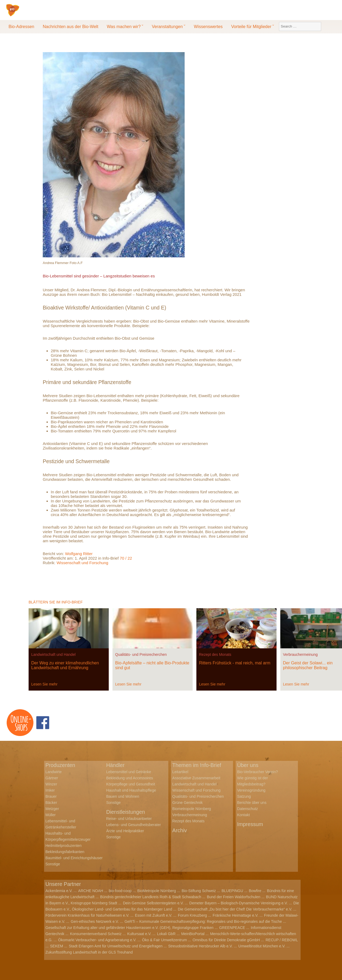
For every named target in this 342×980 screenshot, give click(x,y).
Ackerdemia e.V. (59, 891)
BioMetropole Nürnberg (157, 891)
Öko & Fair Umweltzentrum (165, 940)
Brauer (51, 796)
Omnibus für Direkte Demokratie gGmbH (226, 940)
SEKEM (57, 946)
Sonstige (53, 864)
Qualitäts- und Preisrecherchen (141, 654)
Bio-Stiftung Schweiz (199, 891)
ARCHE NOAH (91, 891)
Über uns (248, 765)
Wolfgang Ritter (79, 554)
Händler (115, 765)
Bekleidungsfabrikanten (65, 852)
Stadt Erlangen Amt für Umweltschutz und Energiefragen (116, 946)
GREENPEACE (232, 928)
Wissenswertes (208, 27)
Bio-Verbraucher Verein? (257, 772)
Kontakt (243, 815)
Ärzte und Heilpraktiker (125, 831)
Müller (50, 815)
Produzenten (61, 765)
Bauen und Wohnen (123, 796)
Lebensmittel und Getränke (129, 772)
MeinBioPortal (193, 934)
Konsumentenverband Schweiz (96, 934)
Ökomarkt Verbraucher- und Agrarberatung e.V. (97, 940)
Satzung (244, 796)
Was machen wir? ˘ (125, 27)
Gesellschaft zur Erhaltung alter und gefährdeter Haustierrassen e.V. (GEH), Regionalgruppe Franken (129, 928)
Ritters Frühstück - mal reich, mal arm (235, 663)
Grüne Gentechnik (188, 803)
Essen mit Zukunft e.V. (154, 915)
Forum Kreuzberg (193, 915)
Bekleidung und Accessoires (129, 778)
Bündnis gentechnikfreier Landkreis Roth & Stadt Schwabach (151, 897)
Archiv (180, 830)
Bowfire (255, 891)
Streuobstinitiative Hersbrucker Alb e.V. (200, 946)
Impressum (250, 824)
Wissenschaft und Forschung (82, 563)
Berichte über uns (252, 803)
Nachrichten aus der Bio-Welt (71, 27)
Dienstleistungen (126, 812)
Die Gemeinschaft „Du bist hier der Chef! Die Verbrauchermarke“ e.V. (235, 909)
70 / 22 (126, 558)
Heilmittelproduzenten (63, 846)
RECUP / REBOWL (282, 940)
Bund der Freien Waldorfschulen (234, 897)
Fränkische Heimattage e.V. (236, 915)
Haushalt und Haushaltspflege (131, 790)
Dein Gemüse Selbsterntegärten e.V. (153, 903)
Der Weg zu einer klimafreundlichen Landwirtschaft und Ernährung (65, 665)
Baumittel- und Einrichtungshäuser (74, 858)
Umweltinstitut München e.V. (262, 946)
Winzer (51, 784)
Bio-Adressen (21, 27)
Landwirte (54, 772)
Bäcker (51, 803)
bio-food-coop (120, 891)
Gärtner (52, 778)
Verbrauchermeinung (300, 654)
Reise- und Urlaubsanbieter (129, 819)
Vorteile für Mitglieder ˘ (252, 27)
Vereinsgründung (251, 790)
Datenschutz (247, 809)
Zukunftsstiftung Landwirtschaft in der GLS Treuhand (89, 952)
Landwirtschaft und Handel (53, 654)
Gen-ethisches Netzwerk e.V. (95, 921)
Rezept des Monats (215, 654)
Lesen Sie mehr (44, 684)
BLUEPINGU (232, 891)
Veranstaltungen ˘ (168, 27)
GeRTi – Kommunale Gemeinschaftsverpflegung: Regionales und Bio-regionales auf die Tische (203, 921)
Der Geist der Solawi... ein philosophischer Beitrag (308, 665)
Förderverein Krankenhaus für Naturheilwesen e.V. (87, 915)
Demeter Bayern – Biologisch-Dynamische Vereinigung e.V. (239, 903)
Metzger (52, 809)
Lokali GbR (166, 934)
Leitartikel (180, 772)
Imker (50, 790)
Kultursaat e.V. (139, 934)
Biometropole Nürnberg (192, 809)
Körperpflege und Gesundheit (131, 784)
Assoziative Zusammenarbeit (196, 778)
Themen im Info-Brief (197, 765)
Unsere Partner (64, 884)
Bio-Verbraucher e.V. (45, 14)
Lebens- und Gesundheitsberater (133, 825)
